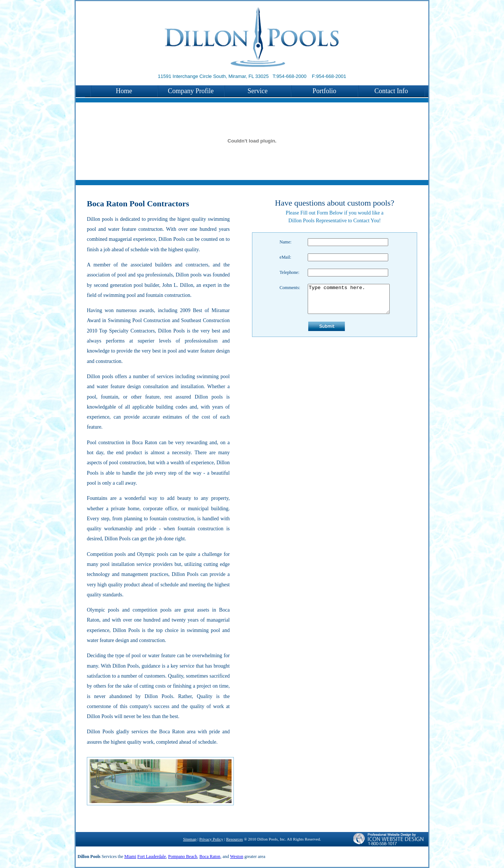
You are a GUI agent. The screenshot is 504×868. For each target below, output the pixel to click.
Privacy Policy (211, 839)
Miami (130, 856)
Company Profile (191, 91)
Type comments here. (348, 302)
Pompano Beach (183, 856)
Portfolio (324, 91)
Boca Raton (210, 856)
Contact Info (391, 91)
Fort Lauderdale (152, 856)
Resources (234, 839)
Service (258, 91)
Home (124, 91)
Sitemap (190, 839)
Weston (237, 856)
